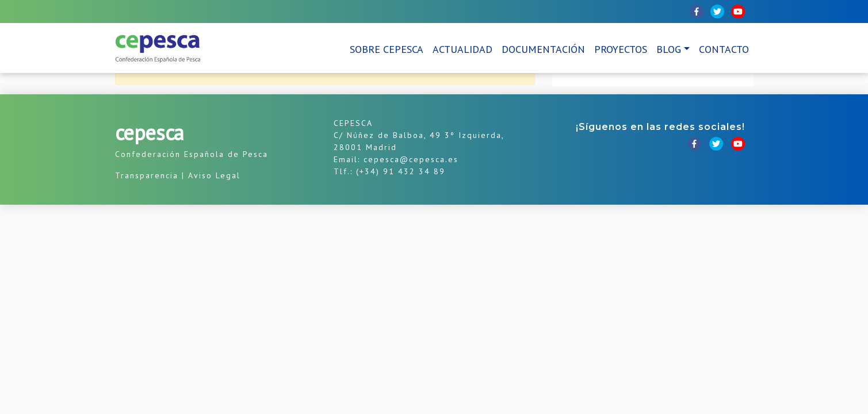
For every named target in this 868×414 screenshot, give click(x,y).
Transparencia (147, 175)
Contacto (724, 49)
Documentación (543, 49)
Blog (669, 49)
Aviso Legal (214, 175)
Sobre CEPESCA (387, 49)
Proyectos (621, 49)
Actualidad (462, 49)
